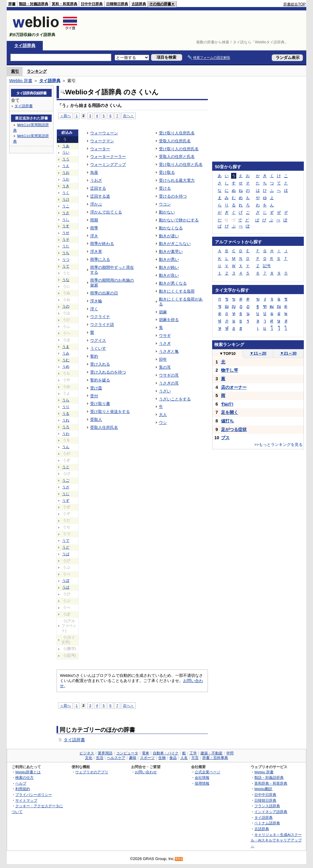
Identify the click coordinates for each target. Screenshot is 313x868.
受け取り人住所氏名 (177, 133)
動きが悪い (169, 259)
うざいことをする (175, 399)
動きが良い (169, 275)
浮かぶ (96, 204)
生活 (100, 758)
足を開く (230, 412)
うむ (66, 360)
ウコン (165, 204)
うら (66, 400)
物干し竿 (230, 370)
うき (66, 186)
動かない (167, 212)
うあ (66, 146)
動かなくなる (171, 228)
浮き (94, 236)
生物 (162, 758)
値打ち (227, 421)
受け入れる (100, 364)
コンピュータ (127, 753)
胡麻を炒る (169, 320)
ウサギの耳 (169, 375)
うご (66, 480)
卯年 (163, 359)
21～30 (288, 353)
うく (66, 193)
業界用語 (105, 753)
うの (66, 306)
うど (66, 547)
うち (66, 253)
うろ (66, 427)
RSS (179, 859)
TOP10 (227, 354)
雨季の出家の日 (104, 293)
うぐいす (98, 348)
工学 (193, 753)
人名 (184, 758)
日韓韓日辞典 (117, 4)
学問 (230, 753)
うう (66, 159)
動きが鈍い (169, 267)
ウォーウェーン (104, 133)
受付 (94, 396)
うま (66, 347)
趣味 (133, 758)
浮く (94, 309)
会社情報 (202, 777)
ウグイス (98, 340)
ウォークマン (102, 141)
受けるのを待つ (173, 196)
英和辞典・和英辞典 (271, 783)
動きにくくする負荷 (177, 291)
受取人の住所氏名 (175, 141)
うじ (66, 494)
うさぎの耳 (169, 383)
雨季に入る (100, 259)
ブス (225, 438)
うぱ (66, 587)
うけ (66, 199)
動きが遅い (169, 236)
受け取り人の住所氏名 (179, 149)
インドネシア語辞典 (271, 812)
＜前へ (65, 116)
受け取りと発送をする (110, 412)
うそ (66, 239)
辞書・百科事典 (215, 758)
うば (66, 554)
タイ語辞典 (25, 46)
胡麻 (163, 312)
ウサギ (165, 336)
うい (66, 152)
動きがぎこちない (175, 244)
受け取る (167, 172)
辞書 (12, 4)
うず (66, 501)
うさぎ (165, 343)
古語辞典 (139, 4)
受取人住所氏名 (104, 427)
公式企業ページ (208, 772)
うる (66, 414)
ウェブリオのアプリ (92, 772)
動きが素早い (171, 252)
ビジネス (87, 753)
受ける (165, 188)
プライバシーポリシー (34, 795)
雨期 (94, 220)
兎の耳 (165, 367)
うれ (66, 420)
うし (66, 220)
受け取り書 (100, 404)
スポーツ (147, 758)
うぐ (66, 467)
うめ (66, 367)
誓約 (94, 356)
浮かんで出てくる (106, 212)
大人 (163, 415)
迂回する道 (100, 196)
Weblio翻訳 (263, 789)
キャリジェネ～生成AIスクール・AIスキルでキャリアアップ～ (276, 840)
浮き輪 (96, 301)
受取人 (96, 419)
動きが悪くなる (173, 283)
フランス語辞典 (267, 806)
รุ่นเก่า (227, 404)
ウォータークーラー (108, 157)
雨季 (94, 228)
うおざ (96, 180)
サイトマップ (26, 800)
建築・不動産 (212, 753)
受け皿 (96, 388)
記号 (267, 266)
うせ (66, 233)
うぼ (66, 581)
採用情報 (202, 783)
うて (66, 266)
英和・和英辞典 (64, 4)
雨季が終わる (102, 244)
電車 (145, 753)
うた (66, 246)
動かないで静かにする (179, 220)
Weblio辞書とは (28, 772)
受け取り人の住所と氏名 (181, 164)
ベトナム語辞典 (267, 823)
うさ (66, 213)
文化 (89, 758)
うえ (66, 166)
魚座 (94, 172)
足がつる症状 (234, 429)
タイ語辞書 (74, 740)
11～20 (258, 353)
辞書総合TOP (295, 4)
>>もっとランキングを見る (278, 445)
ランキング (37, 71)
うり (66, 407)
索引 (15, 71)
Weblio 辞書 (21, 81)
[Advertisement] (194, 26)
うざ (66, 487)
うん (66, 447)
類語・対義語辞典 (34, 4)
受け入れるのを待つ (108, 372)
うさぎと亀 (169, 351)
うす (66, 226)
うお (66, 173)
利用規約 (23, 789)
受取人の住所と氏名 (177, 157)
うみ (66, 353)
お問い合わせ (146, 772)
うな (66, 280)
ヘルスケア (116, 758)
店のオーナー (234, 387)
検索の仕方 (24, 777)
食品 (173, 758)
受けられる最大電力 (177, 180)
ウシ (163, 423)
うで (66, 541)
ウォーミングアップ (108, 164)
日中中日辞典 (92, 4)
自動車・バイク (166, 753)
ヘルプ (21, 783)
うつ (66, 260)
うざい (165, 391)
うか (66, 179)
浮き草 (96, 252)
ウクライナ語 (102, 325)
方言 (195, 758)
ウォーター (100, 149)
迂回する (98, 188)
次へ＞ (128, 116)
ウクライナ (100, 317)
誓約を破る (100, 380)
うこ (66, 206)
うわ (66, 434)
